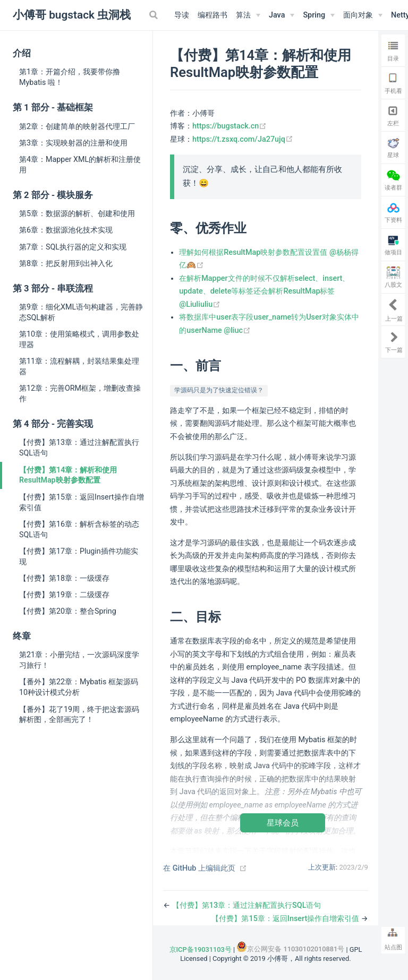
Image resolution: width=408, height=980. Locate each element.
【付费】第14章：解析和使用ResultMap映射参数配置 (68, 475)
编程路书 (212, 15)
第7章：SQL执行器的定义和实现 (73, 247)
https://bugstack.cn (229, 126)
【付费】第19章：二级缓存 (64, 595)
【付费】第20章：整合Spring (68, 611)
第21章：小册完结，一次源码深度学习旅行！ (79, 660)
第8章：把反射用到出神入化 (66, 263)
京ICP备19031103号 (201, 949)
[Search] (155, 15)
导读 (182, 15)
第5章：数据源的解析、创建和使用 (77, 213)
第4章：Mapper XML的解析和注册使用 (80, 165)
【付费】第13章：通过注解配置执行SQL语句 (79, 448)
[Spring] (319, 15)
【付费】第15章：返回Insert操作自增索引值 (82, 502)
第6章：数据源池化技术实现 (66, 230)
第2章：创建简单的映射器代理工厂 (77, 126)
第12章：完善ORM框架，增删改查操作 (80, 393)
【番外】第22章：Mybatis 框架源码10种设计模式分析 (79, 687)
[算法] (248, 15)
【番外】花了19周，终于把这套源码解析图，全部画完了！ (79, 715)
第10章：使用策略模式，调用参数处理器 (79, 339)
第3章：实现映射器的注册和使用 (73, 143)
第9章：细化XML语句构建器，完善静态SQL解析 (81, 312)
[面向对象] (363, 15)
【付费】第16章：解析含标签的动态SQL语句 (79, 529)
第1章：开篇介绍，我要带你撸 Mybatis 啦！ (70, 77)
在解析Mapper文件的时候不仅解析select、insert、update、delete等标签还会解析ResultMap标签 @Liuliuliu (264, 291)
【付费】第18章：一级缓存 (64, 578)
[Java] (282, 15)
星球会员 (283, 823)
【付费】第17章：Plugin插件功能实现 (79, 556)
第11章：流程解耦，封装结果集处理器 (79, 366)
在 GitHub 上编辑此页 (199, 868)
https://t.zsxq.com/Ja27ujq (243, 139)
